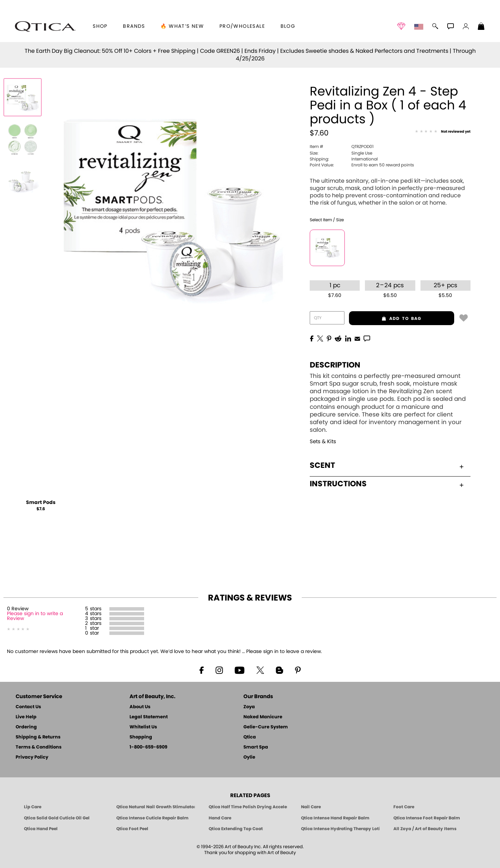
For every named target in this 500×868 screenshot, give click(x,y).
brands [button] (134, 26)
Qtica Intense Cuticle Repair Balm (152, 818)
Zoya (249, 707)
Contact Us (28, 707)
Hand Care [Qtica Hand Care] (220, 818)
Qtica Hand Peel (41, 829)
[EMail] (357, 338)
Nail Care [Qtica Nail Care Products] (311, 807)
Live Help (26, 717)
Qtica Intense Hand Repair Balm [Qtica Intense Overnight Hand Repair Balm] (335, 818)
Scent (387, 465)
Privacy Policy (32, 757)
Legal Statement (149, 717)
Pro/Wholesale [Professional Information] (242, 26)
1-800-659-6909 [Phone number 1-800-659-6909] (148, 747)
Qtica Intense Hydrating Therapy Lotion (340, 829)
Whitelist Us (143, 727)
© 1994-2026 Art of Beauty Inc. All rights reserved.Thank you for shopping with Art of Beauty (250, 850)
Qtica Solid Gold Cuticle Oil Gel (57, 818)
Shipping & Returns (38, 737)
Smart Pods (41, 503)
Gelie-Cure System (266, 727)
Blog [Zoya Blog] (288, 26)
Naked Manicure (263, 717)
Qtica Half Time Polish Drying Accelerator (248, 807)
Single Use (341, 153)
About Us (140, 707)
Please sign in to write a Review (35, 616)
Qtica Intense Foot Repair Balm (427, 818)
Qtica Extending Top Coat (236, 829)
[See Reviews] (443, 132)
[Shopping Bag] (481, 27)
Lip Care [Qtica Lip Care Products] (33, 807)
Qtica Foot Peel (132, 829)
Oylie (249, 757)
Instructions (387, 484)
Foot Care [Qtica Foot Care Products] (404, 807)
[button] (45, 26)
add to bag (385, 319)
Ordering (26, 727)
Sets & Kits (323, 442)
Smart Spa (256, 747)
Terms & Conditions (39, 747)
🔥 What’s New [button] (182, 26)
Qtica (250, 737)
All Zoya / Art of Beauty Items (425, 829)
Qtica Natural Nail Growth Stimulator (156, 807)
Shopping (141, 737)
